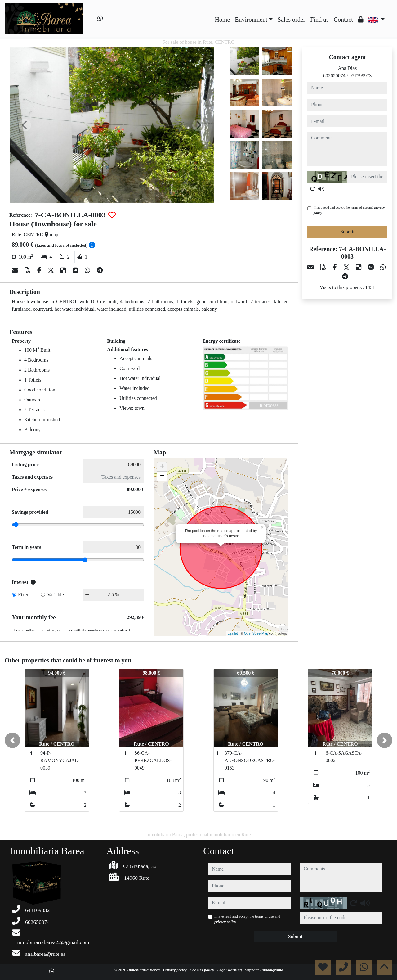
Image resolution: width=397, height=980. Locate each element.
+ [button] (162, 467)
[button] (12, 740)
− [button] (162, 476)
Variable (55, 595)
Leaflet (233, 633)
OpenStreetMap (256, 633)
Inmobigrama (272, 970)
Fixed (24, 595)
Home (222, 20)
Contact (343, 20)
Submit (347, 232)
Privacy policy (175, 970)
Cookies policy (202, 970)
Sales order (291, 20)
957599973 (360, 76)
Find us (319, 20)
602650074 (334, 76)
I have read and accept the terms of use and (349, 210)
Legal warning (230, 970)
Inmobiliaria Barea (144, 970)
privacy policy (225, 922)
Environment (251, 20)
